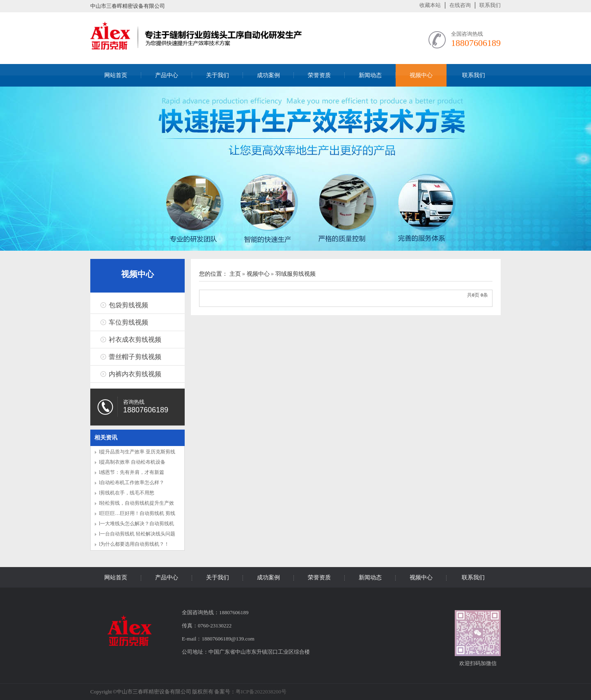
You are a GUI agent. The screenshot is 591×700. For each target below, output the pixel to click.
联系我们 (490, 5)
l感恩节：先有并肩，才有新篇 (132, 472)
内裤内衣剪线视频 (135, 374)
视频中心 (421, 75)
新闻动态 (370, 75)
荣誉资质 (319, 75)
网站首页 (116, 75)
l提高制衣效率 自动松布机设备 (132, 462)
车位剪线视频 (128, 322)
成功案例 (268, 75)
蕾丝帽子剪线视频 (135, 357)
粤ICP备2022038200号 (261, 692)
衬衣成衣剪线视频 (135, 340)
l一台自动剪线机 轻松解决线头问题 (137, 534)
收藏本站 (430, 5)
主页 (235, 274)
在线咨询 (460, 5)
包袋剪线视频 (128, 305)
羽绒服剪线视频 (295, 274)
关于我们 (218, 75)
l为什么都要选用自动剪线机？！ (134, 544)
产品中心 (167, 75)
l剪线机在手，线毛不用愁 (127, 493)
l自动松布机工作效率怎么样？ (132, 483)
